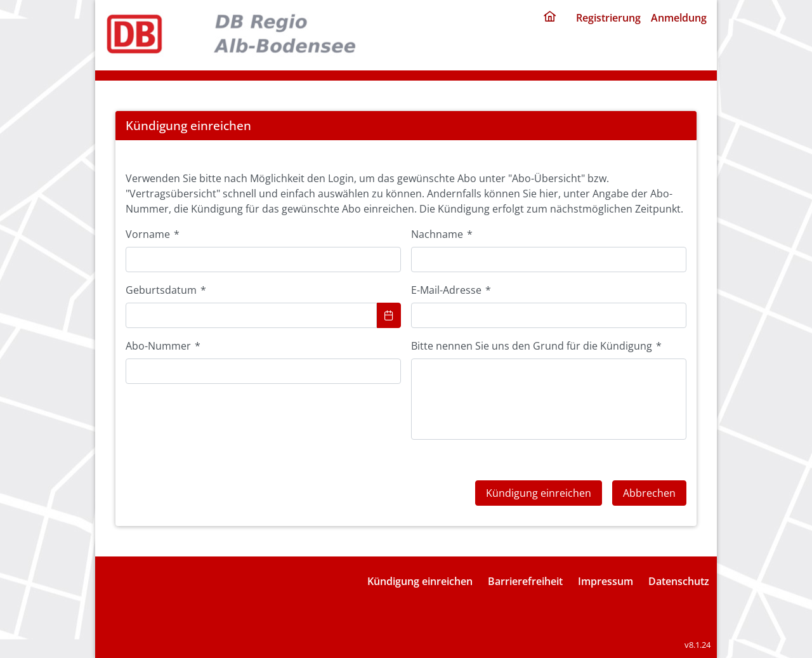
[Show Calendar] (389, 315)
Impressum (606, 581)
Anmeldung (679, 18)
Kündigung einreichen (420, 581)
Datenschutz (679, 581)
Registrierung (608, 18)
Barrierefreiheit (525, 581)
